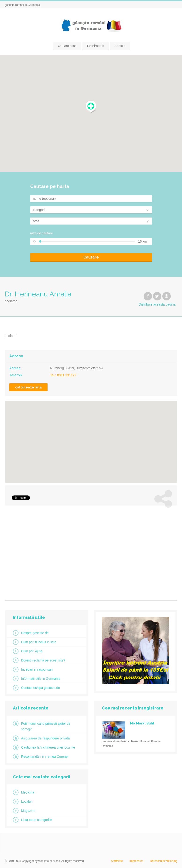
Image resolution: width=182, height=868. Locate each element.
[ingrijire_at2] (136, 683)
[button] (91, 107)
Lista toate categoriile (37, 820)
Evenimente (96, 46)
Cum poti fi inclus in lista (39, 642)
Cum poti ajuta (32, 651)
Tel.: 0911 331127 (63, 375)
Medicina (28, 792)
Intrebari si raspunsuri (37, 669)
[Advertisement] (91, 551)
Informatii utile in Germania (41, 679)
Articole (120, 46)
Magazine (28, 811)
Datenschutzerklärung (164, 861)
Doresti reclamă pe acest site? (43, 660)
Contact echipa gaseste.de (41, 688)
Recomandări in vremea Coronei (45, 757)
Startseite (117, 861)
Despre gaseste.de (35, 633)
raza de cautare (42, 233)
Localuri (27, 802)
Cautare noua (67, 46)
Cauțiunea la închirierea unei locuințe (48, 747)
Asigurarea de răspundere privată (45, 738)
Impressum (136, 861)
